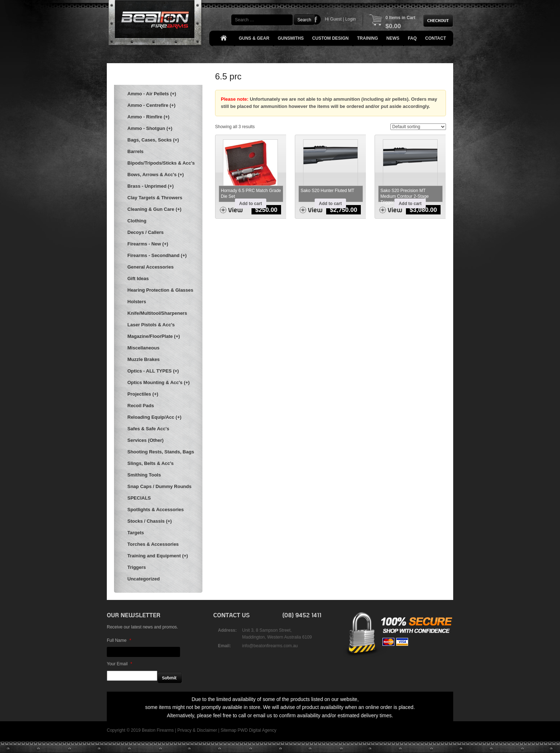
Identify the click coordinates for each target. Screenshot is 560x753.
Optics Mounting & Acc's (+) (159, 382)
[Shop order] (418, 127)
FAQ (412, 38)
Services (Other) (145, 440)
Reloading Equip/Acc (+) (154, 417)
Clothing (137, 221)
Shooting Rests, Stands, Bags (161, 452)
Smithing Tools (144, 475)
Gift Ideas (138, 278)
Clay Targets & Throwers (155, 198)
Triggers (137, 567)
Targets (136, 533)
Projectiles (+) (143, 394)
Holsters (137, 302)
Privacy (184, 730)
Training (368, 38)
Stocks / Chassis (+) (150, 521)
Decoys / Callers (145, 232)
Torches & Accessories (153, 544)
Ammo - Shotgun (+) (150, 128)
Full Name (119, 640)
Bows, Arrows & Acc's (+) (156, 175)
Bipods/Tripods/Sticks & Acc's (161, 163)
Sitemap (228, 730)
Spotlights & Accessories (156, 510)
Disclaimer (207, 730)
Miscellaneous (143, 348)
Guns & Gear (254, 38)
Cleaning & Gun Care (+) (154, 209)
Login (351, 19)
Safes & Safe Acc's (148, 429)
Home (223, 38)
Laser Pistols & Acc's (151, 325)
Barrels (135, 151)
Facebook (316, 19)
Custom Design (330, 38)
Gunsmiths (291, 38)
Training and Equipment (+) (158, 556)
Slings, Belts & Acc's (150, 463)
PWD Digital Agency (257, 730)
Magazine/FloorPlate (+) (154, 336)
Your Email (119, 664)
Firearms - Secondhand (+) (157, 255)
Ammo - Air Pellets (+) (152, 94)
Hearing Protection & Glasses (160, 290)
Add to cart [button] (251, 204)
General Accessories (150, 267)
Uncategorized (144, 579)
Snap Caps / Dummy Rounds (159, 486)
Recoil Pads (141, 406)
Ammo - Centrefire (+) (151, 105)
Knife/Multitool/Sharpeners (157, 313)
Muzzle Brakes (144, 359)
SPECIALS (139, 498)
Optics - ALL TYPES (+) (153, 371)
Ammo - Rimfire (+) (148, 117)
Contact (436, 38)
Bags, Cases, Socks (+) (153, 140)
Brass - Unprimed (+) (150, 186)
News (393, 38)
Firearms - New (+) (148, 244)
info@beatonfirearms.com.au (270, 646)
